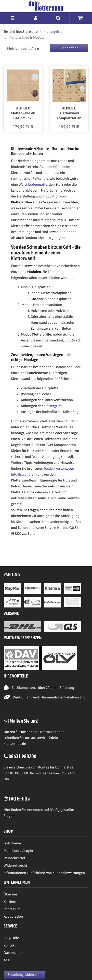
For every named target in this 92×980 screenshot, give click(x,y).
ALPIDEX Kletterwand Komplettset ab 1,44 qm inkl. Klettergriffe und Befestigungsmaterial (69, 113)
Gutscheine (12, 843)
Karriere (10, 902)
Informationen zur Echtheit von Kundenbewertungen (44, 873)
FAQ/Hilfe (11, 938)
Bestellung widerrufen (24, 975)
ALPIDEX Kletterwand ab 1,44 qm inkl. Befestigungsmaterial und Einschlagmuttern (23, 113)
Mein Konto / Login (18, 851)
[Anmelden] (36, 18)
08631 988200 (22, 756)
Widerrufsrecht (15, 865)
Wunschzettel (14, 858)
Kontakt (10, 945)
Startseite (30, 32)
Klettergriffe (53, 32)
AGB (7, 960)
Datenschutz (13, 953)
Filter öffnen (69, 48)
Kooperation (13, 916)
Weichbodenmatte (33, 184)
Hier (7, 810)
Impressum (12, 909)
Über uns (11, 894)
